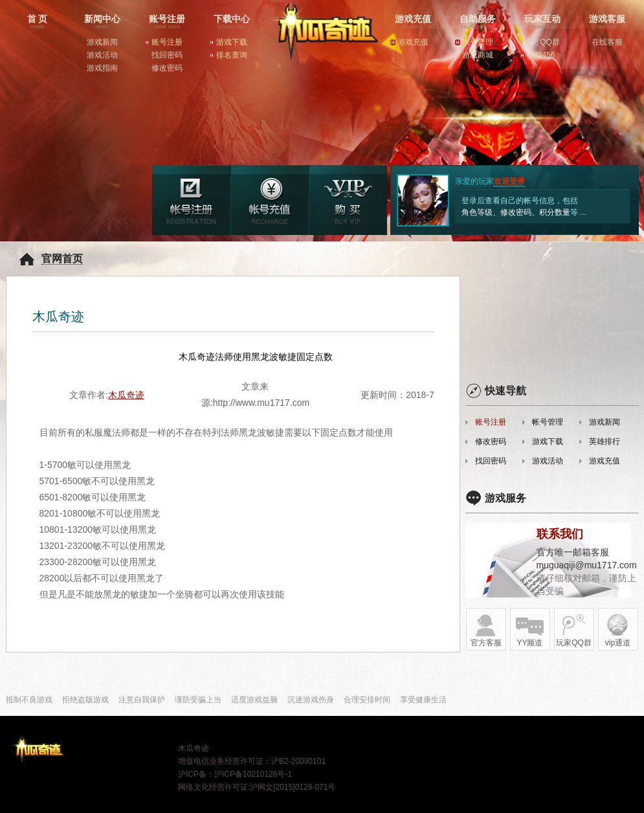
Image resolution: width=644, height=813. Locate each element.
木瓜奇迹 (319, 49)
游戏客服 (607, 23)
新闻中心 (102, 23)
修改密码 (167, 68)
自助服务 (478, 23)
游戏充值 (413, 23)
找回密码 (167, 55)
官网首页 (62, 259)
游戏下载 (232, 42)
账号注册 (167, 23)
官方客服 (486, 630)
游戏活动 (102, 55)
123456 (542, 55)
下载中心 (232, 23)
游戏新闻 (102, 42)
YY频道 (530, 630)
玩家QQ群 (574, 630)
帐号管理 (478, 42)
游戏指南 (102, 68)
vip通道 (618, 630)
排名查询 (232, 55)
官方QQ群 (542, 42)
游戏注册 (191, 200)
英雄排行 (605, 441)
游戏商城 (478, 55)
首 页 (38, 23)
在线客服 (607, 42)
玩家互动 (542, 23)
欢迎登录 (509, 181)
